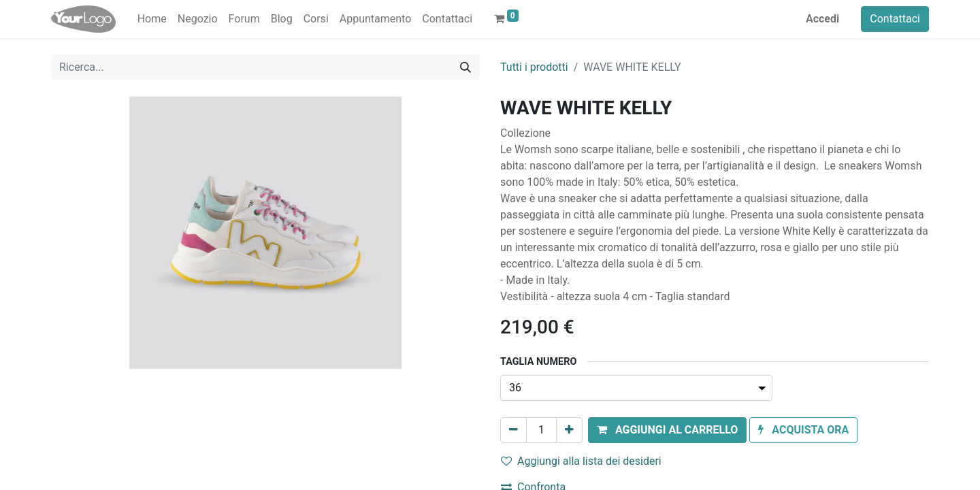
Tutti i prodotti (534, 67)
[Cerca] (465, 67)
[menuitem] (152, 19)
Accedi (822, 19)
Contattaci (895, 19)
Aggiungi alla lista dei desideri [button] (581, 461)
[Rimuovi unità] (513, 430)
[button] (667, 430)
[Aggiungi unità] (569, 430)
